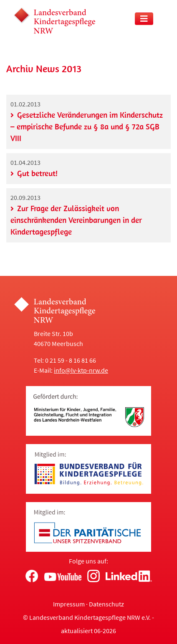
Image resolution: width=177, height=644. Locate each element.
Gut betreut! (37, 173)
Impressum (69, 604)
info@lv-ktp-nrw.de (81, 370)
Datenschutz (106, 604)
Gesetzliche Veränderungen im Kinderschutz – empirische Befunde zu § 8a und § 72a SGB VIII (87, 126)
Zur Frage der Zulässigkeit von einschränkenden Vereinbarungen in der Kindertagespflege (76, 220)
